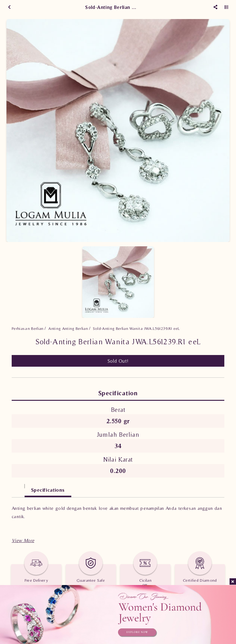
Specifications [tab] (48, 490)
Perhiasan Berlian (28, 328)
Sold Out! (118, 361)
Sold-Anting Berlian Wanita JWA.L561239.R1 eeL (136, 328)
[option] (118, 131)
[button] (23, 540)
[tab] (18, 487)
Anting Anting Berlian (68, 328)
